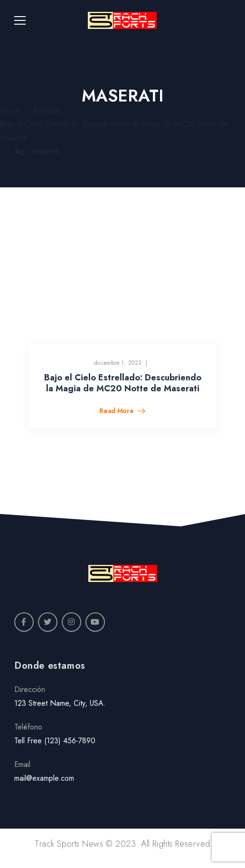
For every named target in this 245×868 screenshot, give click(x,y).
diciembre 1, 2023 (118, 363)
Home (10, 111)
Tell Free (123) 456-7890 (55, 741)
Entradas (48, 111)
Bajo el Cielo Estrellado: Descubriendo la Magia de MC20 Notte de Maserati (123, 383)
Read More (117, 411)
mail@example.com (44, 778)
